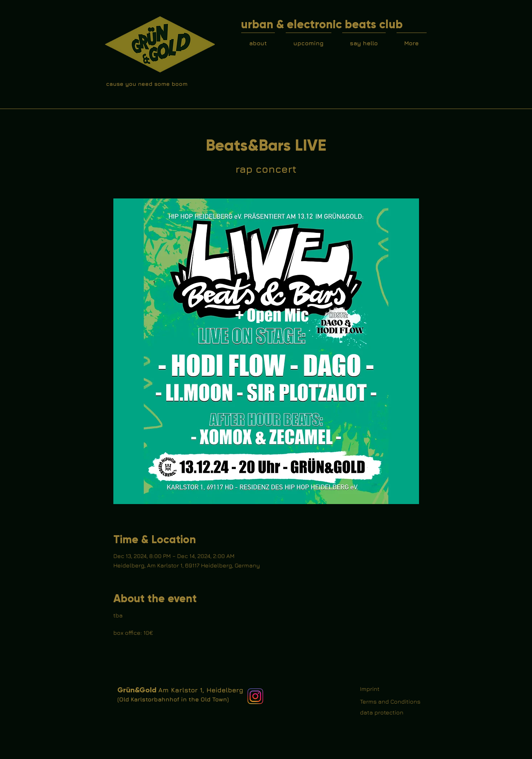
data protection (382, 712)
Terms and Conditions (390, 701)
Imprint (370, 689)
